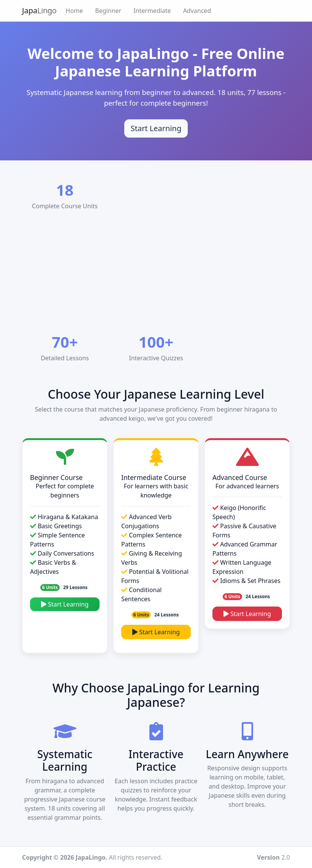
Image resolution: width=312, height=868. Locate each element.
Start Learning (65, 604)
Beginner (108, 11)
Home (74, 11)
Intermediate (152, 11)
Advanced (197, 11)
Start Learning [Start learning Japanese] (156, 128)
